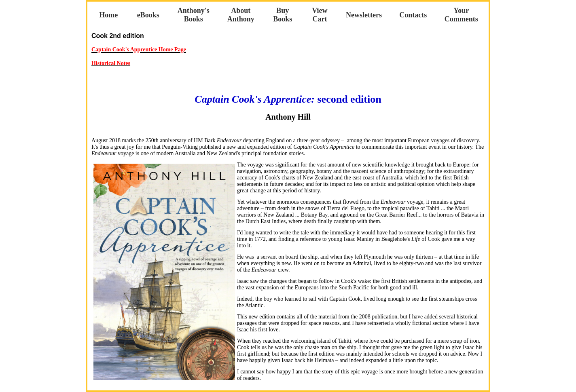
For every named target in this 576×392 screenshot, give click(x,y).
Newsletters (364, 15)
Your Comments (461, 15)
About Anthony (241, 15)
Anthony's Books (194, 15)
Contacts (413, 15)
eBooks (148, 15)
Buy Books (283, 15)
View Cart (320, 15)
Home (108, 15)
